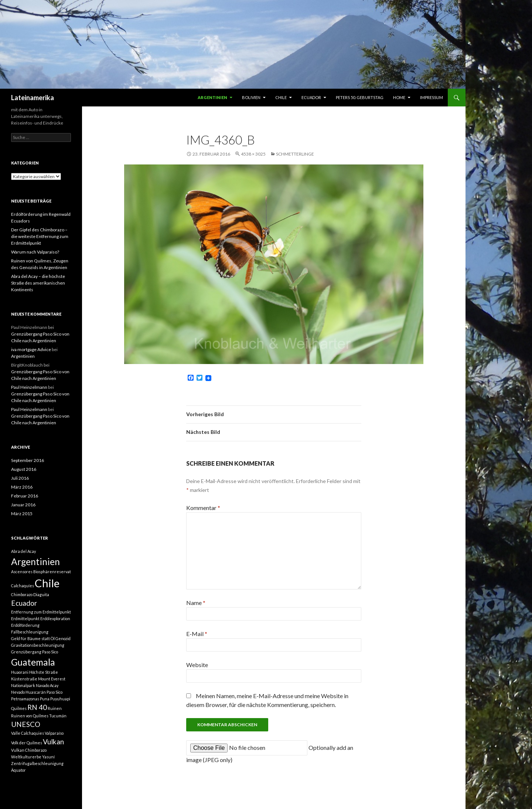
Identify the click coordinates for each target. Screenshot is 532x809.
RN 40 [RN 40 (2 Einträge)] (37, 707)
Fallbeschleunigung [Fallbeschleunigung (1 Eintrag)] (30, 632)
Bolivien (251, 97)
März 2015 (22, 514)
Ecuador (311, 97)
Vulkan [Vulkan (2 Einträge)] (53, 742)
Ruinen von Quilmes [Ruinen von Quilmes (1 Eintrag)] (30, 716)
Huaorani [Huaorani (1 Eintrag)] (20, 672)
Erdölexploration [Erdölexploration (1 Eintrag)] (55, 618)
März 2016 (22, 487)
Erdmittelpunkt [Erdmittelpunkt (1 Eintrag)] (25, 618)
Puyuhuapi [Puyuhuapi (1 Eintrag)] (60, 699)
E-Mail (197, 634)
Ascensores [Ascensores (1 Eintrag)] (22, 572)
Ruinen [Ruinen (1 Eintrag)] (55, 708)
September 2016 (28, 460)
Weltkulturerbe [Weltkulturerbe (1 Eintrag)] (26, 757)
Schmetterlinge (295, 154)
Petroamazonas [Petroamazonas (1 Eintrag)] (25, 699)
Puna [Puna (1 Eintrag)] (45, 699)
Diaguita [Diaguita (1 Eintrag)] (41, 594)
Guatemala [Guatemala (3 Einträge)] (33, 662)
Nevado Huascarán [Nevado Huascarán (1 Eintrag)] (28, 692)
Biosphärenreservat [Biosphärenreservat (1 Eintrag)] (52, 572)
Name (196, 603)
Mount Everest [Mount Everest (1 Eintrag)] (52, 679)
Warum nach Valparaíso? (35, 252)
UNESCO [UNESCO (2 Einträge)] (26, 724)
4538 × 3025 (253, 154)
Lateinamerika (33, 98)
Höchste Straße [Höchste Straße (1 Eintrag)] (44, 672)
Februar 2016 (25, 496)
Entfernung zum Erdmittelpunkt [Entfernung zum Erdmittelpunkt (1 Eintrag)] (41, 612)
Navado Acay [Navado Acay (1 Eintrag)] (47, 685)
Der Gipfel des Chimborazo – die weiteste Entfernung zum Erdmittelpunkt (40, 236)
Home (399, 97)
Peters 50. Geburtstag (360, 97)
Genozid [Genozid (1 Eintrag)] (63, 638)
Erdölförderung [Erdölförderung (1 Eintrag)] (25, 625)
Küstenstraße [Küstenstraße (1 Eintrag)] (24, 679)
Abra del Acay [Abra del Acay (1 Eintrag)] (23, 551)
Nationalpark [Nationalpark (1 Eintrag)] (23, 685)
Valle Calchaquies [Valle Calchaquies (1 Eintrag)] (28, 733)
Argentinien (212, 97)
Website (197, 665)
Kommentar (203, 508)
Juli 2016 (20, 478)
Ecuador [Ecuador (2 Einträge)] (24, 603)
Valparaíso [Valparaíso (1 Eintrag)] (54, 733)
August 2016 (24, 469)
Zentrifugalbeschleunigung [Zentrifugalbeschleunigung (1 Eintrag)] (37, 763)
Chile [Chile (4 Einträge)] (47, 583)
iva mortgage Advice (31, 349)
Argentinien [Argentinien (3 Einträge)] (35, 562)
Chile (281, 97)
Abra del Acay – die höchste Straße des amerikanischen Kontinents (38, 283)
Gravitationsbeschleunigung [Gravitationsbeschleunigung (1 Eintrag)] (38, 645)
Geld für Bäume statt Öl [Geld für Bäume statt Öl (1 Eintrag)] (33, 638)
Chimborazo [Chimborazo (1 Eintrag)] (22, 594)
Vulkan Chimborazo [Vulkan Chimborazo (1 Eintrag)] (29, 750)
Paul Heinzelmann (29, 387)
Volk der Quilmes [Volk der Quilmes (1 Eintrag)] (27, 743)
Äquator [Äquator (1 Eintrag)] (18, 770)
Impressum (432, 97)
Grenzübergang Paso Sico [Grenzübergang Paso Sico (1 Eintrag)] (35, 652)
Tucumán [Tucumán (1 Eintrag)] (58, 716)
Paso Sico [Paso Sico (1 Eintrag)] (54, 692)
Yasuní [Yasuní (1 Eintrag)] (48, 757)
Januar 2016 (23, 505)
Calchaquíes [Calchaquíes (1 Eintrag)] (23, 586)
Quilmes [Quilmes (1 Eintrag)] (19, 708)
